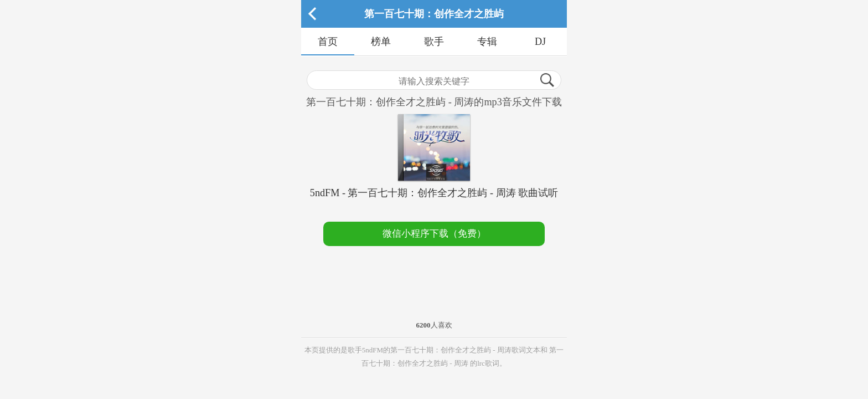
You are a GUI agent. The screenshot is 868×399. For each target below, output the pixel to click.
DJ (540, 42)
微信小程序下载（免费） (434, 234)
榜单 (381, 42)
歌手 (434, 42)
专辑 (487, 42)
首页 (328, 42)
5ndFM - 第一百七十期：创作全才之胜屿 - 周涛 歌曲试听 (434, 193)
